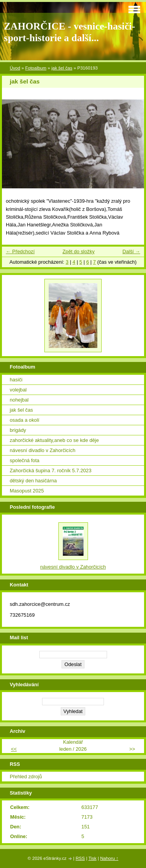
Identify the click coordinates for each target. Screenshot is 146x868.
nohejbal (19, 400)
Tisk (92, 858)
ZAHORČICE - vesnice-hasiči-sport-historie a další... (69, 32)
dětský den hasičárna (33, 481)
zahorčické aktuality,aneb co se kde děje (54, 440)
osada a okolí (25, 420)
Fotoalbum (36, 68)
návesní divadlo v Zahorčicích (43, 450)
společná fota (25, 460)
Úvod (15, 68)
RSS (80, 858)
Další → (131, 251)
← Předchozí (20, 251)
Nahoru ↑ (109, 858)
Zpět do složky (78, 251)
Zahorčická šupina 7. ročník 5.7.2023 (51, 471)
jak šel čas (62, 68)
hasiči (16, 380)
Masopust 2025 (27, 491)
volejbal (18, 390)
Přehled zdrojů (26, 777)
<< (14, 749)
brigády (18, 430)
